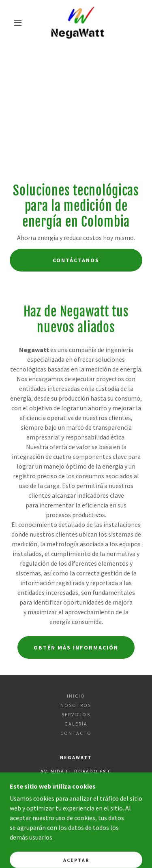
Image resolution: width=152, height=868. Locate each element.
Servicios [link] (76, 714)
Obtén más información (76, 647)
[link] (77, 23)
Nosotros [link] (76, 705)
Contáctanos (76, 260)
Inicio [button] (76, 696)
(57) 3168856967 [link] (103, 799)
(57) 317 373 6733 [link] (50, 799)
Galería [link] (76, 724)
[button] (18, 23)
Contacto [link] (76, 733)
